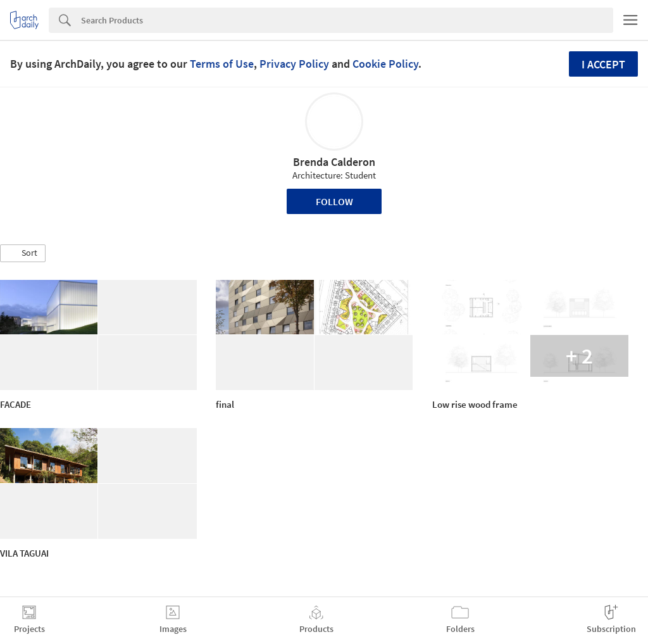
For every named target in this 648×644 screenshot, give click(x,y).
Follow (334, 201)
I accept (603, 64)
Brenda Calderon (334, 162)
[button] (23, 253)
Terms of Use (222, 64)
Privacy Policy (294, 64)
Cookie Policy (385, 64)
